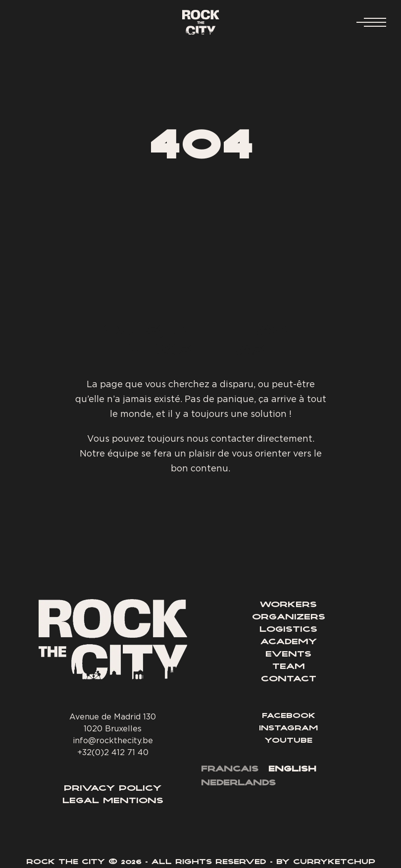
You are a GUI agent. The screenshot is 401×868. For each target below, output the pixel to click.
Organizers (289, 617)
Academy (289, 642)
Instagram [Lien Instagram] (288, 729)
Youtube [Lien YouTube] (289, 741)
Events (288, 655)
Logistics (288, 630)
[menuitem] (230, 770)
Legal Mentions (113, 801)
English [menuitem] (292, 769)
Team (289, 667)
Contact (289, 679)
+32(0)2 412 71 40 (113, 752)
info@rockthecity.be (113, 740)
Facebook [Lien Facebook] (289, 716)
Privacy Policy (113, 789)
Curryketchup (334, 863)
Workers (288, 605)
